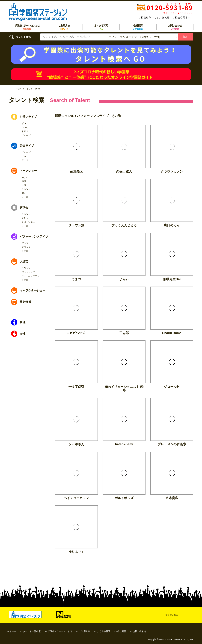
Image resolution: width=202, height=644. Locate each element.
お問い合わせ (175, 27)
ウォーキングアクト (32, 276)
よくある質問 (101, 27)
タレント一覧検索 (32, 631)
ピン (24, 123)
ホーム (13, 631)
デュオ (25, 160)
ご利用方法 (64, 27)
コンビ (25, 127)
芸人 (24, 193)
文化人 (25, 218)
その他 (25, 197)
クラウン (26, 268)
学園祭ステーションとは (27, 27)
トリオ (25, 131)
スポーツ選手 (28, 222)
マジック (26, 247)
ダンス (25, 243)
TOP (19, 89)
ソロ (24, 156)
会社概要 (138, 27)
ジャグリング (28, 272)
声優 (24, 181)
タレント (26, 189)
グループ (26, 135)
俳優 (24, 185)
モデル (25, 177)
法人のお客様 (172, 615)
